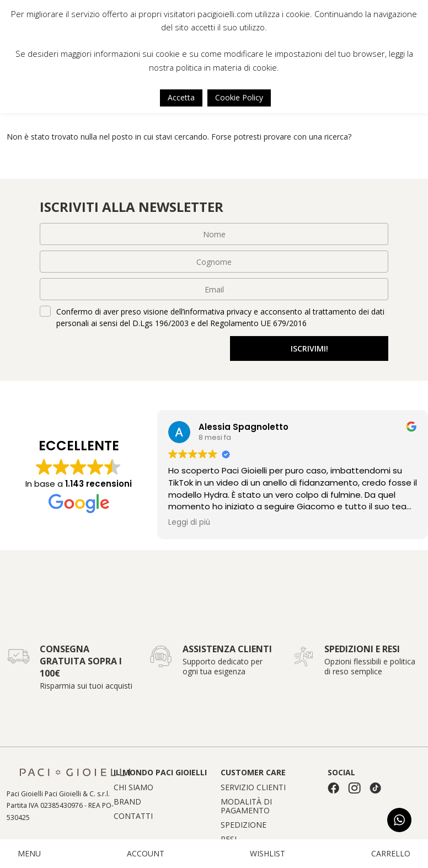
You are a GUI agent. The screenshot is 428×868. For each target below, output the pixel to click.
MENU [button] (29, 854)
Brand (127, 802)
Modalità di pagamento (246, 806)
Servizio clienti (253, 787)
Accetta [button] (181, 97)
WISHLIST (267, 854)
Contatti (133, 816)
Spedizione (244, 825)
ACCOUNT (146, 854)
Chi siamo (133, 787)
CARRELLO (391, 854)
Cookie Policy (239, 97)
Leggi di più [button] (189, 523)
